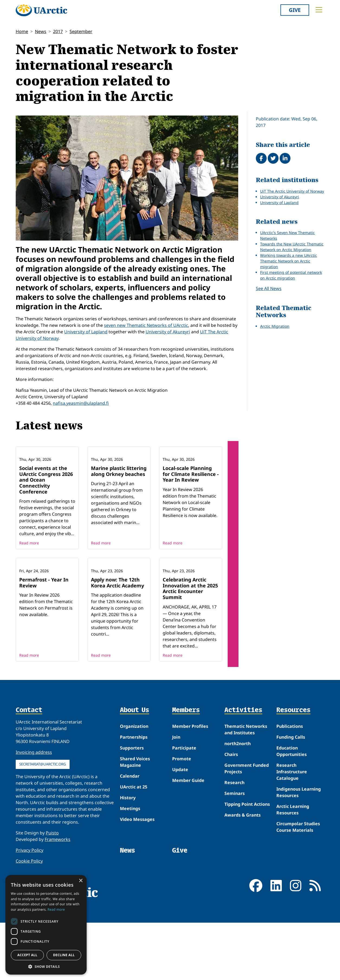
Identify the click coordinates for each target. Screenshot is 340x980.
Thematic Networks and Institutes (246, 787)
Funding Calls (291, 794)
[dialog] (46, 925)
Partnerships (134, 794)
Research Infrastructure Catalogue (292, 829)
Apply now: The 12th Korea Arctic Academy (117, 640)
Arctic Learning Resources (293, 867)
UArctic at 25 (134, 844)
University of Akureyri (168, 332)
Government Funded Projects (247, 826)
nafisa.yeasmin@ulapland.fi (81, 403)
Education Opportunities (292, 808)
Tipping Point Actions (247, 861)
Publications (290, 784)
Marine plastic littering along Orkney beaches (119, 500)
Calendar (130, 833)
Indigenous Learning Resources (299, 850)
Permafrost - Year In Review (44, 640)
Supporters (132, 805)
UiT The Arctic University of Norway (292, 191)
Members (186, 767)
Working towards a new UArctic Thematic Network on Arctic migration (289, 261)
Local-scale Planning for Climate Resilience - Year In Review (191, 503)
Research (234, 840)
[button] (46, 966)
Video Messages (137, 877)
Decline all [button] (64, 955)
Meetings (130, 866)
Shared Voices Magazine (135, 819)
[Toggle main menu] (319, 10)
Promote (182, 816)
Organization (134, 784)
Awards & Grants (243, 872)
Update (180, 827)
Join (176, 794)
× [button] (81, 881)
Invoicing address (34, 810)
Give (295, 10)
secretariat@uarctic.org (43, 821)
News (41, 31)
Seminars (235, 851)
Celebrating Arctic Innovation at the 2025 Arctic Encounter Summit (190, 646)
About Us (135, 767)
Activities (243, 767)
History (128, 855)
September (81, 31)
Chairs (231, 812)
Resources (293, 767)
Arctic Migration (275, 326)
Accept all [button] (27, 955)
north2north (238, 801)
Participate (184, 805)
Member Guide (188, 838)
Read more (29, 572)
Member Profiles (190, 784)
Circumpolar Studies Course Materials (298, 884)
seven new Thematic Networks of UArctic (146, 325)
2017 (58, 31)
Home (22, 31)
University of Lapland (86, 332)
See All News (269, 288)
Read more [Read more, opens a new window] (56, 910)
